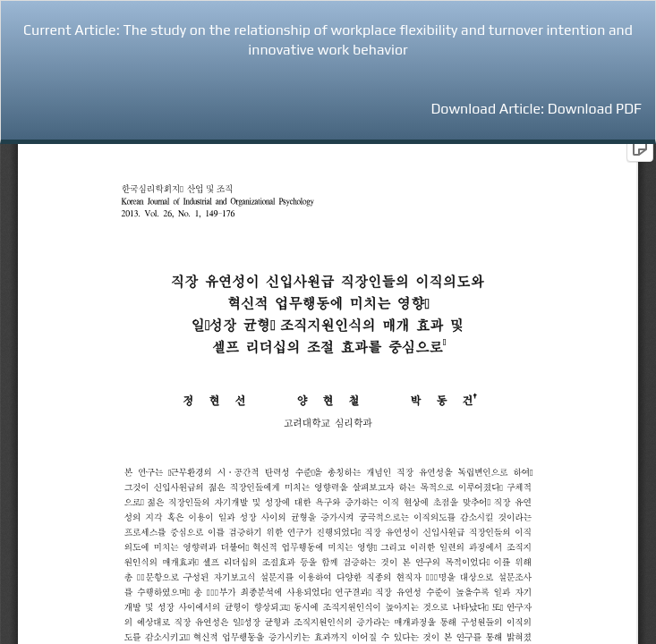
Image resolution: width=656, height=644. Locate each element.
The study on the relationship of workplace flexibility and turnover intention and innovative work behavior (377, 40)
